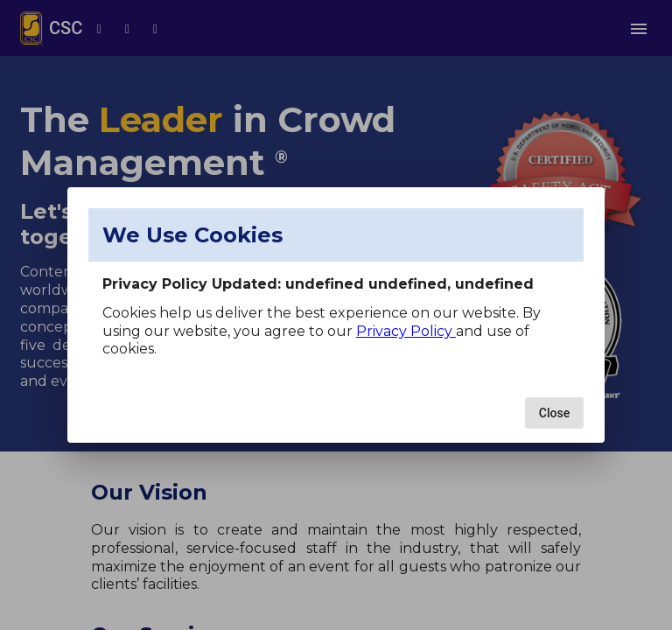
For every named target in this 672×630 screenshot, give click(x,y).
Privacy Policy (406, 331)
